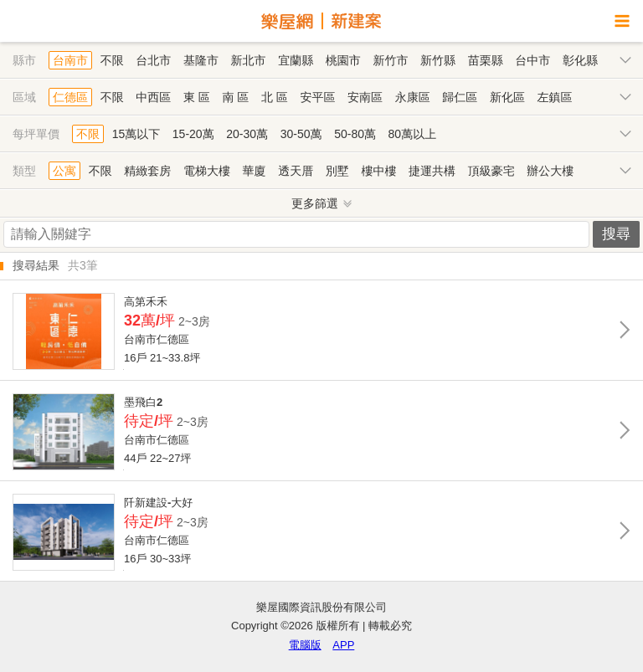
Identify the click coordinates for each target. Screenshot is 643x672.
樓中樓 (378, 171)
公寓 (64, 171)
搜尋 (616, 234)
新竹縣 (438, 60)
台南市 (70, 60)
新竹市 (390, 60)
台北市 (153, 60)
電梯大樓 (207, 171)
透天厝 (296, 171)
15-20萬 (193, 134)
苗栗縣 (486, 60)
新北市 (249, 60)
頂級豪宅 (491, 171)
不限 (112, 60)
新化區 (507, 97)
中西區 (153, 97)
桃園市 (343, 60)
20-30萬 (247, 134)
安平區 (317, 97)
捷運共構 (432, 171)
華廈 (255, 171)
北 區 (275, 97)
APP (343, 645)
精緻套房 (147, 171)
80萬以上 (413, 134)
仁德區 (70, 97)
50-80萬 (355, 134)
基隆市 (201, 60)
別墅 (337, 171)
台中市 (532, 60)
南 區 (235, 97)
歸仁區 (460, 97)
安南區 (365, 97)
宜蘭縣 (296, 60)
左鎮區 (555, 97)
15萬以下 (136, 134)
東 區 (197, 97)
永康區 (413, 97)
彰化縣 (580, 60)
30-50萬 (301, 134)
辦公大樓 (550, 171)
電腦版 (305, 645)
